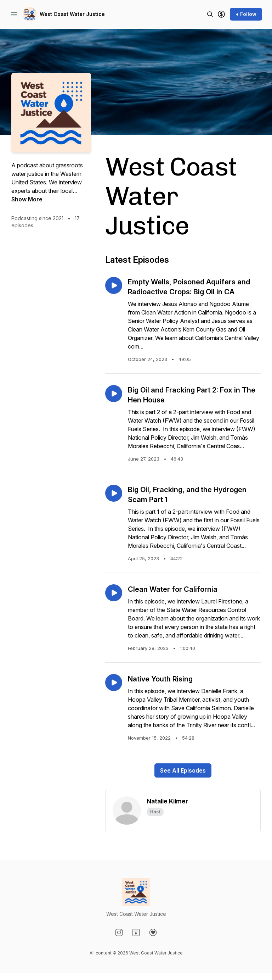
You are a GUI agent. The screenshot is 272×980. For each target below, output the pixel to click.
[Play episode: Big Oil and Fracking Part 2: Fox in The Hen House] (114, 394)
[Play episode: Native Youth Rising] (114, 683)
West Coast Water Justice (72, 14)
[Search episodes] (210, 14)
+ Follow (246, 14)
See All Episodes (183, 770)
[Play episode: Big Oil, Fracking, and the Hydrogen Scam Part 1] (114, 493)
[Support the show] (221, 14)
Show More (27, 199)
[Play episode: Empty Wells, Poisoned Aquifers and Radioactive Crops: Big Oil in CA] (114, 285)
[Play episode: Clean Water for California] (114, 593)
